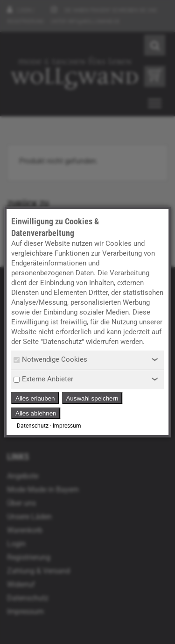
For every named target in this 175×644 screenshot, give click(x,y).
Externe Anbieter (43, 379)
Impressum (67, 426)
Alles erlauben (35, 398)
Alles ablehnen (36, 413)
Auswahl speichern (92, 398)
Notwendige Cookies (50, 359)
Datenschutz (33, 426)
